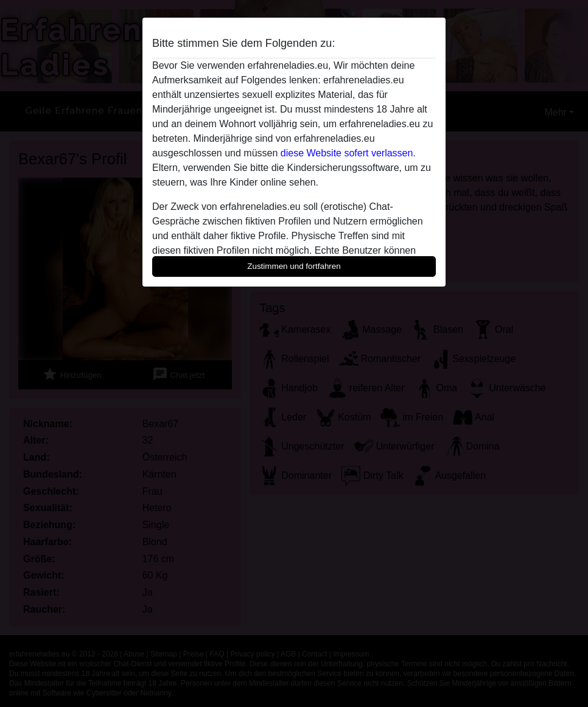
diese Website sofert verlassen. (348, 153)
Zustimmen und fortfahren (294, 266)
